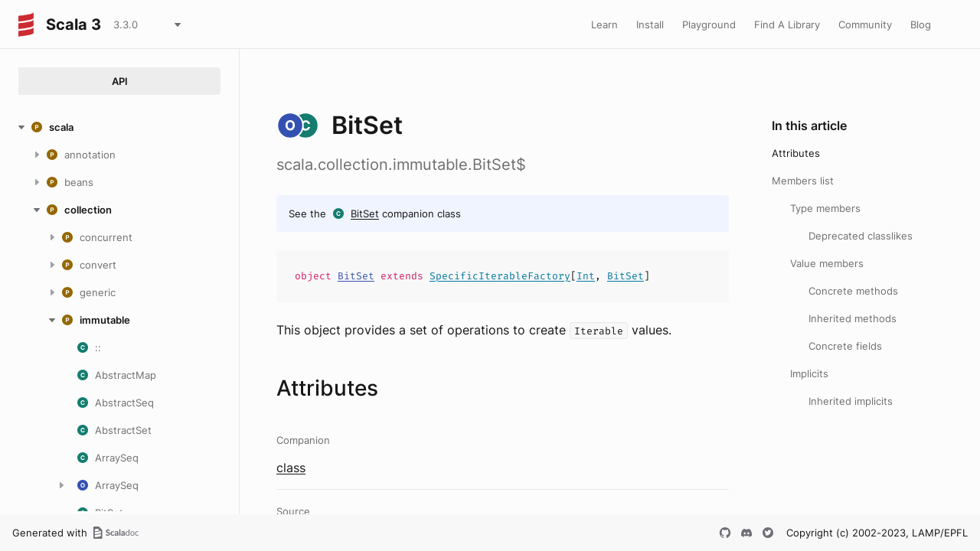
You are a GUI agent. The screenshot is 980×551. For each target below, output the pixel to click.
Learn (604, 24)
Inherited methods (853, 318)
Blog (921, 24)
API (120, 81)
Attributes (796, 153)
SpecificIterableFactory (500, 276)
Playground (709, 24)
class (291, 468)
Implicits (809, 373)
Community (865, 24)
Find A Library (787, 24)
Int (586, 276)
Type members (825, 208)
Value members (827, 263)
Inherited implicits (851, 401)
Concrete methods (853, 291)
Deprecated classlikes (861, 236)
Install (650, 24)
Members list (803, 181)
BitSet (365, 214)
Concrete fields (845, 346)
